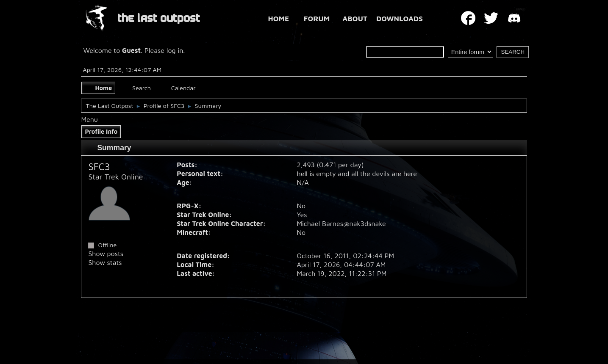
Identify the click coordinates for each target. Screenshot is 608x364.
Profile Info (101, 131)
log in (175, 50)
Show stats (105, 262)
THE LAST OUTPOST (159, 18)
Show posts (106, 254)
